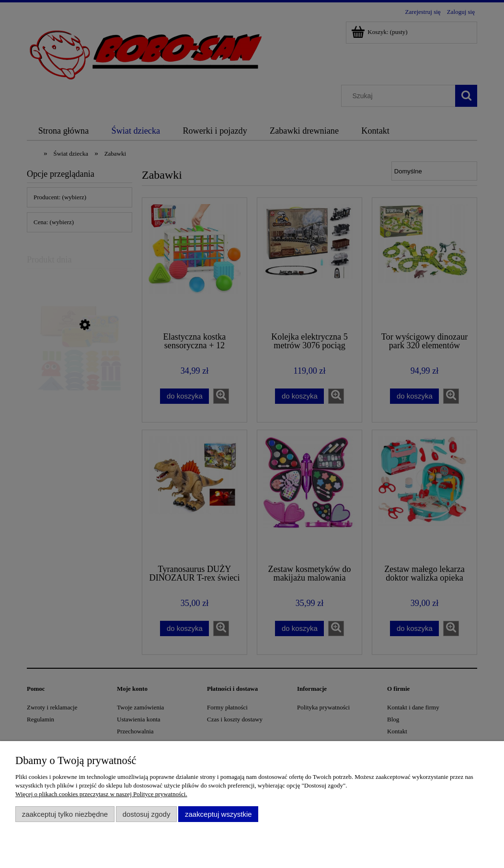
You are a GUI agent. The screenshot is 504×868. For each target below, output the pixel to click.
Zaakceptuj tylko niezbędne (65, 814)
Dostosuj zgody (147, 814)
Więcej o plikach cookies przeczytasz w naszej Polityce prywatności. (101, 794)
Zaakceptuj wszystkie (218, 814)
